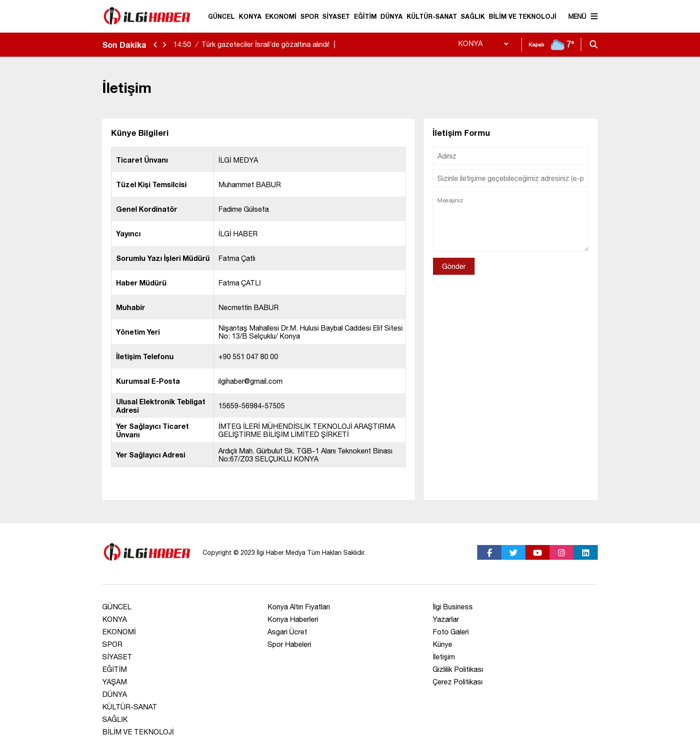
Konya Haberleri (293, 619)
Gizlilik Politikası (458, 669)
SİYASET (336, 16)
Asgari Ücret (287, 632)
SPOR (310, 16)
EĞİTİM (365, 16)
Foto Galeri (451, 632)
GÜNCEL (221, 16)
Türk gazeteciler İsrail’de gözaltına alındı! (255, 44)
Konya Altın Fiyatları (299, 607)
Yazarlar (446, 619)
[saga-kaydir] (164, 45)
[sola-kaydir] (155, 45)
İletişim (444, 657)
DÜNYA (392, 16)
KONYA (250, 16)
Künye (442, 644)
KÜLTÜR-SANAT (432, 16)
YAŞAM (115, 682)
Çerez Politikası (458, 682)
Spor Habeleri (289, 644)
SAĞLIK (473, 16)
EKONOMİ (281, 16)
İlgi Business (453, 607)
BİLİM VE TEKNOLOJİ (523, 16)
